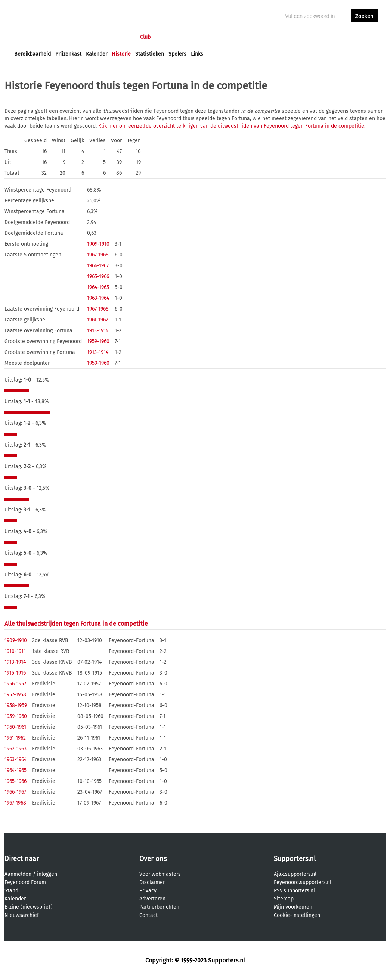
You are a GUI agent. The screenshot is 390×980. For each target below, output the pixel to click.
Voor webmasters (160, 874)
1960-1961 (15, 727)
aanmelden (364, 37)
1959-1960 (98, 341)
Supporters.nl (295, 859)
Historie (121, 54)
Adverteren (152, 899)
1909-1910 (98, 244)
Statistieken (150, 54)
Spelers (177, 54)
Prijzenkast (68, 54)
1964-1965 (98, 287)
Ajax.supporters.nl (295, 874)
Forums (87, 37)
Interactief (118, 37)
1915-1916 (15, 673)
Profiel (168, 37)
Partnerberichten (159, 907)
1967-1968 (98, 255)
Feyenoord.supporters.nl (303, 882)
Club (145, 37)
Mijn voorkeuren (293, 907)
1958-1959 (16, 705)
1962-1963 (16, 749)
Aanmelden (18, 874)
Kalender (97, 54)
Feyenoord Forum (25, 882)
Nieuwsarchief (22, 915)
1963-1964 (98, 298)
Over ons (153, 859)
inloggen (335, 37)
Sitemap (284, 899)
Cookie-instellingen (297, 915)
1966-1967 (98, 266)
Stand (11, 891)
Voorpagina (28, 37)
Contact (148, 915)
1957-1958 (15, 695)
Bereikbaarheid (32, 54)
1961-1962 (98, 320)
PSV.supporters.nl (294, 891)
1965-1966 (98, 276)
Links (197, 54)
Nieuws (60, 37)
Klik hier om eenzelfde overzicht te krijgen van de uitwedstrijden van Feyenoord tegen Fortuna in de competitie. (232, 126)
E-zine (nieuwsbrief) (29, 907)
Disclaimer (152, 882)
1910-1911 (15, 651)
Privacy (148, 891)
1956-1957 (15, 684)
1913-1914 (98, 331)
